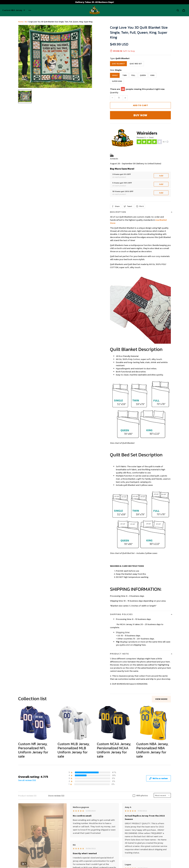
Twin (125, 75)
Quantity (114, 93)
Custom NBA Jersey (14, 10)
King (152, 75)
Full (133, 75)
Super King (117, 81)
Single (118, 70)
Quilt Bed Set (136, 64)
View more (161, 699)
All (26, 22)
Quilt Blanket (122, 58)
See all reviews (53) (27, 780)
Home (21, 22)
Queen (143, 75)
